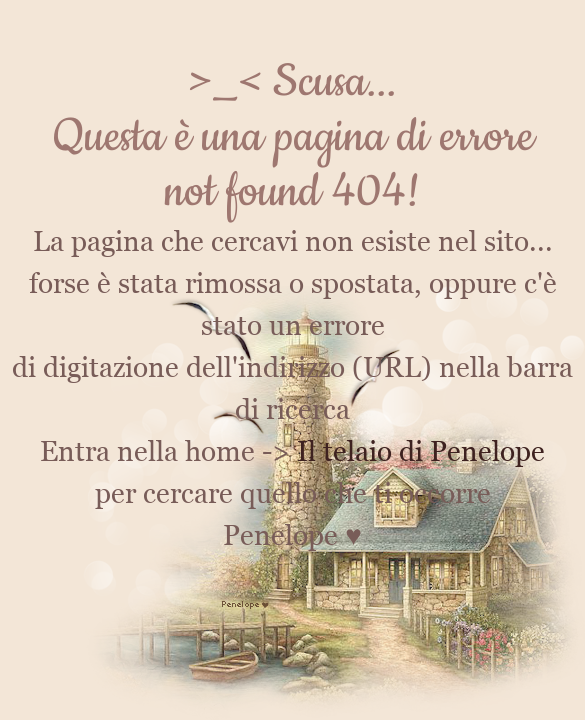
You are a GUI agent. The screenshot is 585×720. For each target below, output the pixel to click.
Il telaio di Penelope (421, 451)
